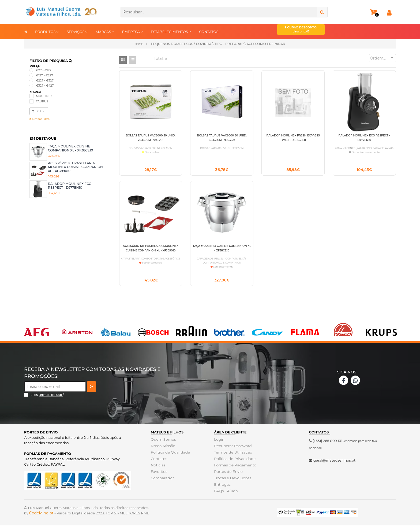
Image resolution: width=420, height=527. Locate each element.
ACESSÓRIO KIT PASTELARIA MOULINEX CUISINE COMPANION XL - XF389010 (75, 167)
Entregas (222, 486)
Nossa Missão (162, 447)
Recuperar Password (232, 447)
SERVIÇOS (77, 31)
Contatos (159, 460)
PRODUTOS (47, 31)
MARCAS (105, 31)
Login (219, 441)
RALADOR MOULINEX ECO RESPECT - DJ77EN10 (70, 185)
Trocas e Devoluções (232, 480)
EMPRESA (132, 31)
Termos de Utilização (232, 454)
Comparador (162, 480)
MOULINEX (44, 96)
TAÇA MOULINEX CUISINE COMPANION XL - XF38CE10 (70, 148)
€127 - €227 (44, 75)
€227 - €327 (45, 80)
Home (139, 44)
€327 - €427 (45, 85)
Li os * (47, 396)
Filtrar (39, 111)
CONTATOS (209, 32)
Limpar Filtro (40, 119)
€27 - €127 (44, 70)
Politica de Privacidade (234, 460)
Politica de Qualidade (169, 454)
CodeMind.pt (41, 515)
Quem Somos (163, 441)
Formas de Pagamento (234, 467)
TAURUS (42, 101)
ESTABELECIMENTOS (171, 31)
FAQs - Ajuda (225, 492)
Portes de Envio (228, 473)
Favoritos (159, 473)
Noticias (158, 467)
